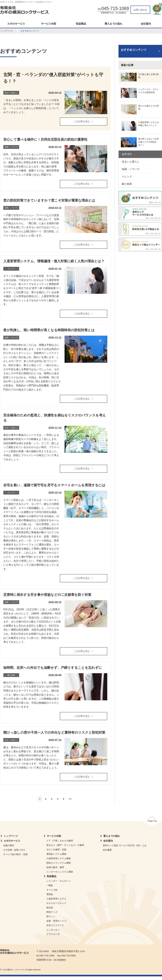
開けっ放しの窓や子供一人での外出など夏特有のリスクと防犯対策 (54, 736)
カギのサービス (16, 24)
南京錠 (50, 911)
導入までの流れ (113, 24)
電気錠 (50, 898)
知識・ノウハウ (131, 169)
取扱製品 (81, 24)
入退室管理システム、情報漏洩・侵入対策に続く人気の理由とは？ (54, 262)
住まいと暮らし (131, 162)
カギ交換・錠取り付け (14, 853)
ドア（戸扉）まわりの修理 (60, 844)
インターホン (53, 933)
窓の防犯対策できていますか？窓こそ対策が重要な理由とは (49, 201)
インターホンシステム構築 (60, 875)
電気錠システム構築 (56, 858)
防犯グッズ (52, 916)
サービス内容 (49, 24)
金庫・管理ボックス (56, 925)
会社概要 (107, 853)
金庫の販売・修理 (55, 871)
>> (70, 803)
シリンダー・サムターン (59, 885)
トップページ (7, 31)
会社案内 (146, 24)
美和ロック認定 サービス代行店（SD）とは (125, 849)
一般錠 (50, 889)
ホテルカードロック (56, 907)
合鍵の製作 (9, 849)
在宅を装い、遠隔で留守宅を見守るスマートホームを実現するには (54, 487)
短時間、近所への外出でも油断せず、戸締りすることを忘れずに (53, 671)
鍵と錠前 (127, 184)
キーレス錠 (52, 893)
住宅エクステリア (55, 929)
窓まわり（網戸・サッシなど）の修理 (65, 849)
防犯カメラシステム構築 (59, 866)
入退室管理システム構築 (59, 862)
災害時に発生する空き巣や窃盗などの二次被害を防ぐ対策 (47, 597)
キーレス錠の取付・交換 (15, 858)
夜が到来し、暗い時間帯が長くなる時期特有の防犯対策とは (49, 332)
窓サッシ (51, 920)
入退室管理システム (56, 902)
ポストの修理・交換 (56, 853)
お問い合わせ (140, 10)
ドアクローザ (53, 938)
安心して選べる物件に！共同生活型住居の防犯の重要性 (45, 140)
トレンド (127, 177)
